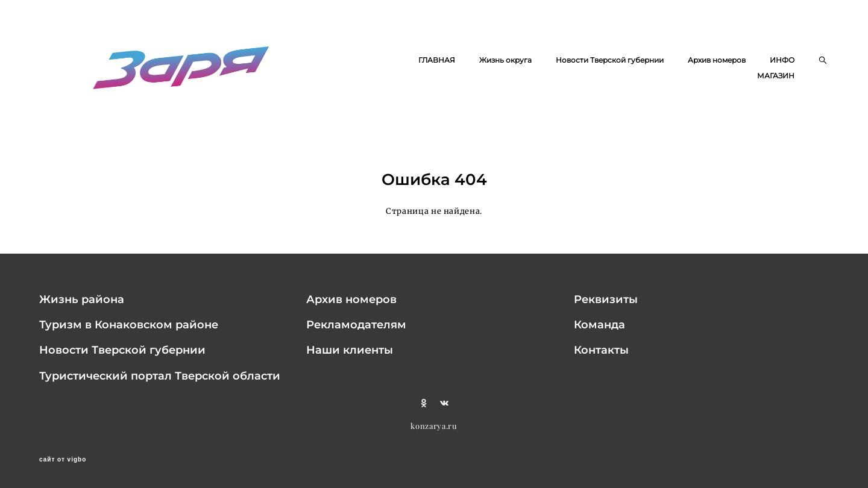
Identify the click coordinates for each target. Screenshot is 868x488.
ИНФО (782, 60)
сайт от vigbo (63, 460)
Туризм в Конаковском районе (129, 325)
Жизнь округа (505, 60)
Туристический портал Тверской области (160, 376)
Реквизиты (606, 299)
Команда (599, 325)
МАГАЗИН (776, 76)
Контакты (601, 350)
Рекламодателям (356, 325)
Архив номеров (717, 60)
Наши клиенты (350, 350)
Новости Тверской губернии (610, 60)
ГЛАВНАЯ (437, 60)
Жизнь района (82, 299)
